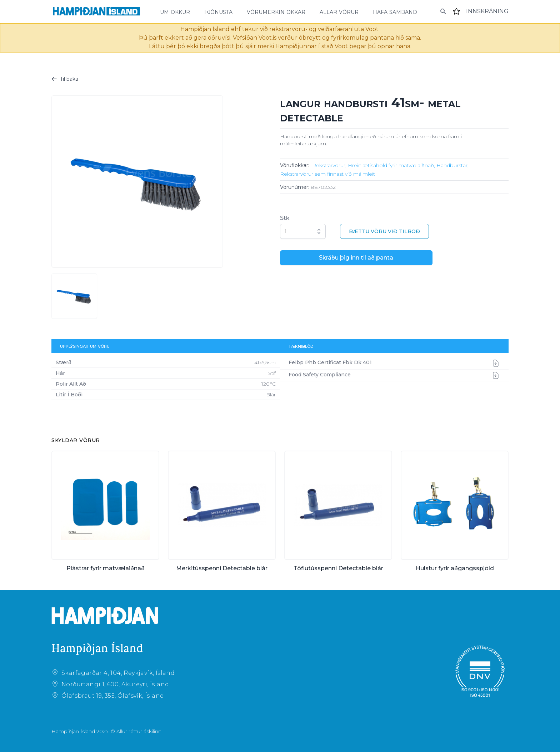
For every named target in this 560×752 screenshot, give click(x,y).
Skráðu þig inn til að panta (356, 258)
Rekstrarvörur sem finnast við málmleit (327, 174)
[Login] (487, 11)
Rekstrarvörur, (329, 165)
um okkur (175, 11)
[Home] (96, 11)
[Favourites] (456, 11)
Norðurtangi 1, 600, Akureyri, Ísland (115, 684)
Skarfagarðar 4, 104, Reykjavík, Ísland (118, 673)
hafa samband (395, 11)
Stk (285, 218)
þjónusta (218, 11)
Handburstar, (452, 165)
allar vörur (339, 11)
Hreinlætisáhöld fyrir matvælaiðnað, (391, 165)
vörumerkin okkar (276, 11)
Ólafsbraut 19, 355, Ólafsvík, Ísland (113, 696)
